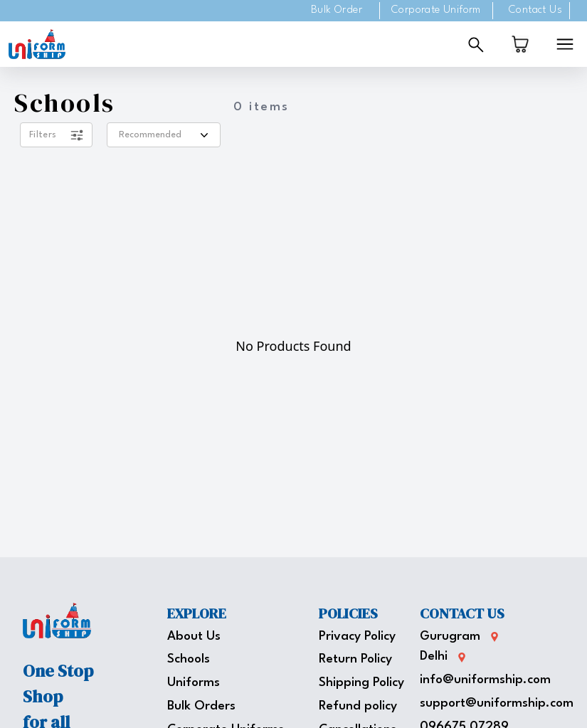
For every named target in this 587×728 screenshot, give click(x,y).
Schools (189, 659)
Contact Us (535, 10)
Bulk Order (337, 10)
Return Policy (355, 659)
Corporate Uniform (436, 10)
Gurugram (450, 637)
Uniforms (194, 683)
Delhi (434, 656)
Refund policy (358, 706)
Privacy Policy (357, 637)
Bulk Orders (201, 706)
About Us (194, 637)
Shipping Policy (361, 683)
